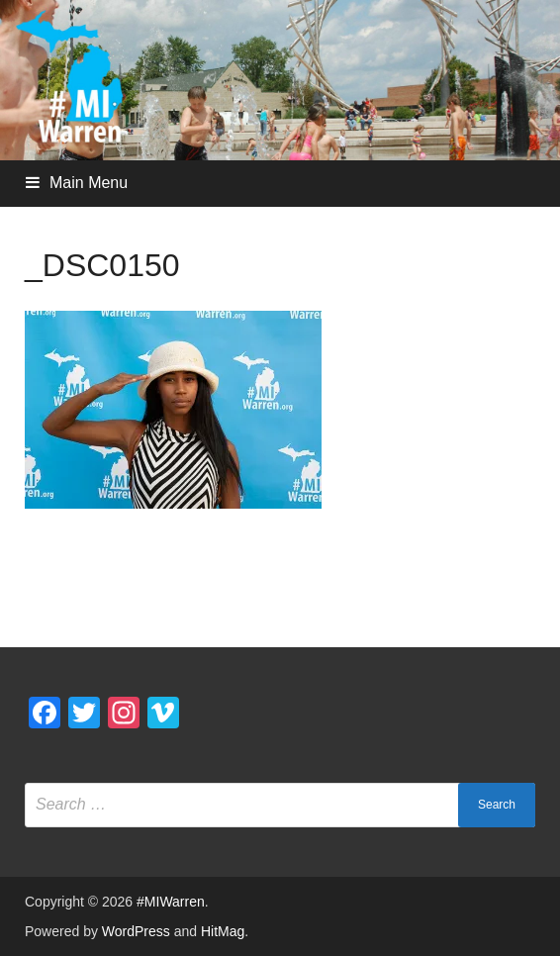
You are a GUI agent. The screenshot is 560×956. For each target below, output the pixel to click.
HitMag (223, 931)
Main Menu (89, 183)
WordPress (136, 931)
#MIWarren (171, 902)
